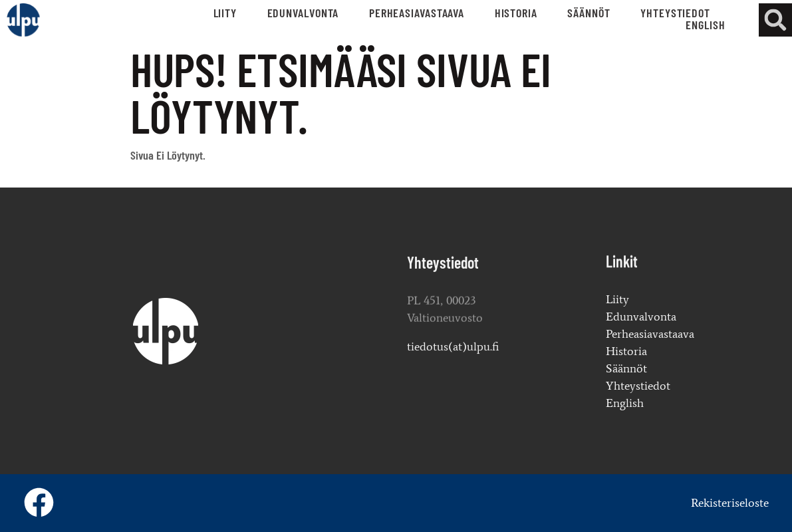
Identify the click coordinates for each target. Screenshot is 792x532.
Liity (225, 13)
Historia (516, 13)
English (705, 25)
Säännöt (589, 13)
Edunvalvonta (303, 13)
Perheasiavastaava (417, 13)
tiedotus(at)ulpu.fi (453, 348)
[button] (775, 20)
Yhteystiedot (675, 13)
